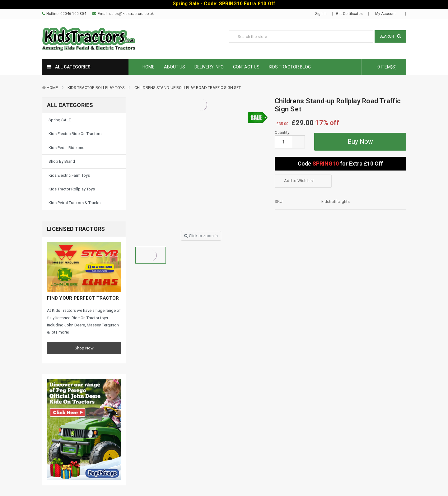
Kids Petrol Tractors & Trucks (75, 203)
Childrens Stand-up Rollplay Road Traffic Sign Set (188, 88)
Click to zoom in (201, 236)
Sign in (321, 14)
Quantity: (282, 132)
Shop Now (84, 348)
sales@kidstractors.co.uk (131, 14)
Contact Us (246, 67)
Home (149, 67)
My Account (387, 14)
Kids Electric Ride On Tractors (75, 134)
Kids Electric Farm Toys (69, 175)
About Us (175, 67)
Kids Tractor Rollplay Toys (96, 88)
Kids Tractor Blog (290, 67)
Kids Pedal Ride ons (66, 148)
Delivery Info (209, 67)
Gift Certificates (349, 14)
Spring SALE (60, 120)
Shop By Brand (62, 161)
